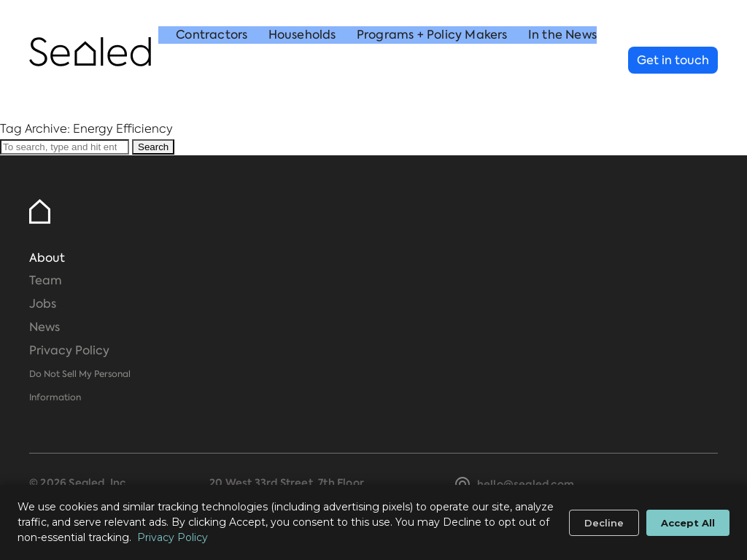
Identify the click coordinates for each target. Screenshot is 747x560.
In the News (562, 61)
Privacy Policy (69, 350)
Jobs (43, 304)
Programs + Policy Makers (432, 61)
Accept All (688, 523)
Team (46, 280)
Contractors (212, 61)
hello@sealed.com (526, 484)
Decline (604, 523)
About (47, 258)
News (44, 327)
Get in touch (673, 60)
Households (302, 61)
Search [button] (153, 147)
